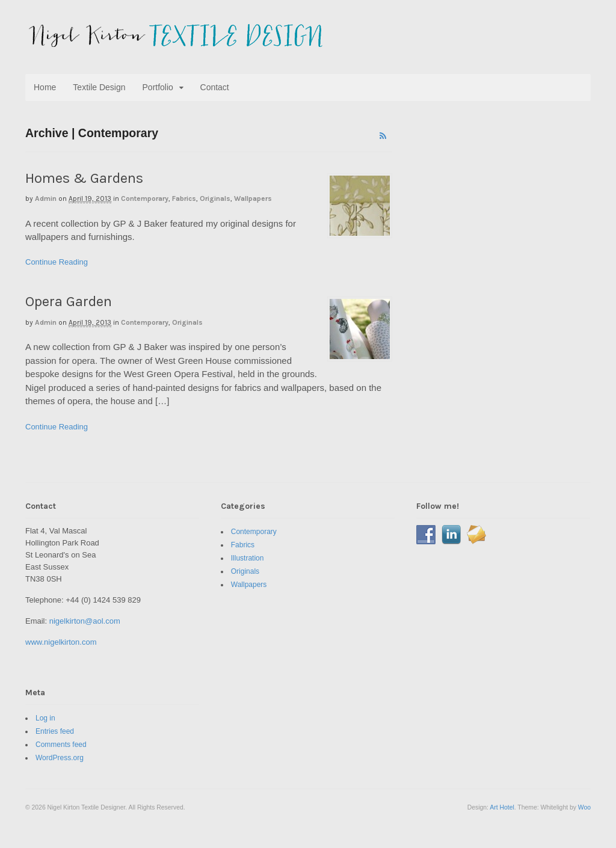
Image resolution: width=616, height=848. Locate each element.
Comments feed (61, 745)
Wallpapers (253, 198)
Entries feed (55, 731)
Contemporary (145, 198)
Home (45, 87)
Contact (215, 87)
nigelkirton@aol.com (85, 621)
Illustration (248, 558)
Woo (584, 807)
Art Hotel (502, 807)
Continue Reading (57, 262)
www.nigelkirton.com (61, 642)
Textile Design (99, 87)
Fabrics (184, 198)
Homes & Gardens (84, 178)
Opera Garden (69, 301)
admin (46, 198)
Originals (215, 198)
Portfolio (158, 87)
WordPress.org (60, 758)
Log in (45, 718)
